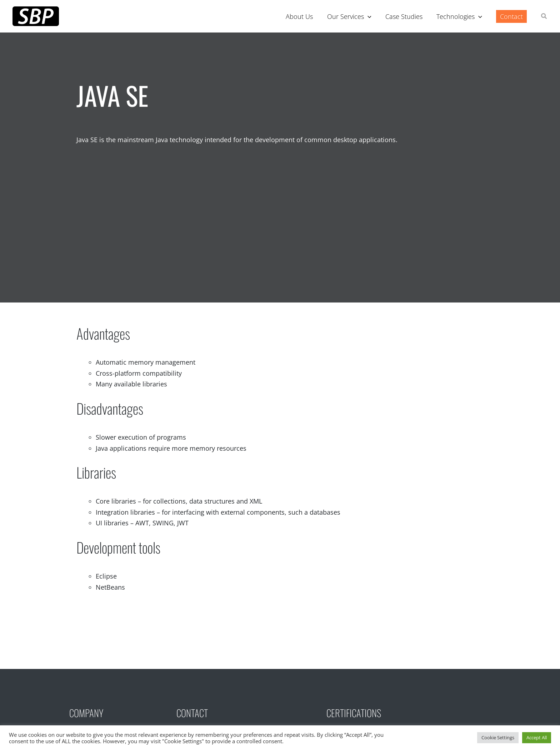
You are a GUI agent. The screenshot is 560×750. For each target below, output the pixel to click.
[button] (544, 17)
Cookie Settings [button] (498, 737)
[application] (372, 16)
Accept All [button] (537, 737)
